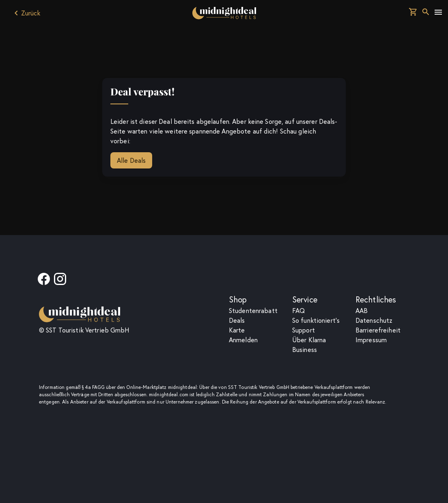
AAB (362, 311)
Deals (237, 320)
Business (305, 350)
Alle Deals (131, 160)
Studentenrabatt (253, 311)
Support (304, 330)
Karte (237, 330)
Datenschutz (374, 320)
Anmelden (243, 340)
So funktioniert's (316, 320)
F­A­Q (298, 311)
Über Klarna (309, 340)
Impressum (371, 340)
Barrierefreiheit (378, 330)
